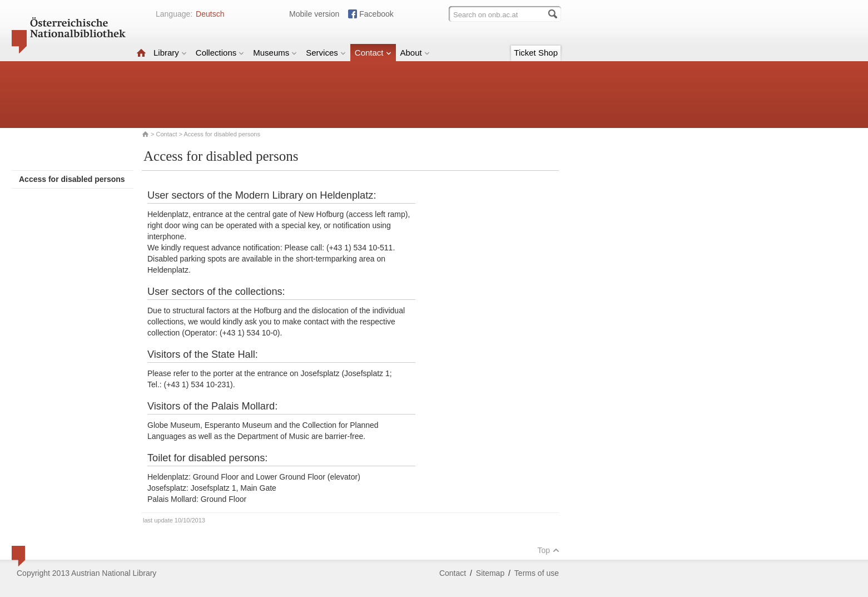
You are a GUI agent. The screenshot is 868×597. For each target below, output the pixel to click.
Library (170, 53)
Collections (220, 53)
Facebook (376, 14)
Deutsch (210, 14)
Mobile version (314, 14)
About (415, 53)
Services (326, 53)
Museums (275, 53)
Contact (373, 53)
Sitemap (490, 573)
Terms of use (537, 573)
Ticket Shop (536, 53)
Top (548, 550)
